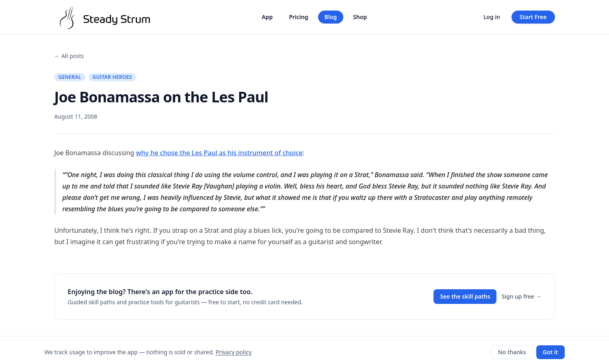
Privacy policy (234, 352)
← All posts (69, 56)
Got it (550, 352)
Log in (492, 17)
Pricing (298, 17)
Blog (331, 17)
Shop (360, 17)
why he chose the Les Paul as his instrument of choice (219, 153)
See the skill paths (465, 296)
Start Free (533, 17)
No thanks (512, 352)
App (267, 17)
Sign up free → (521, 296)
